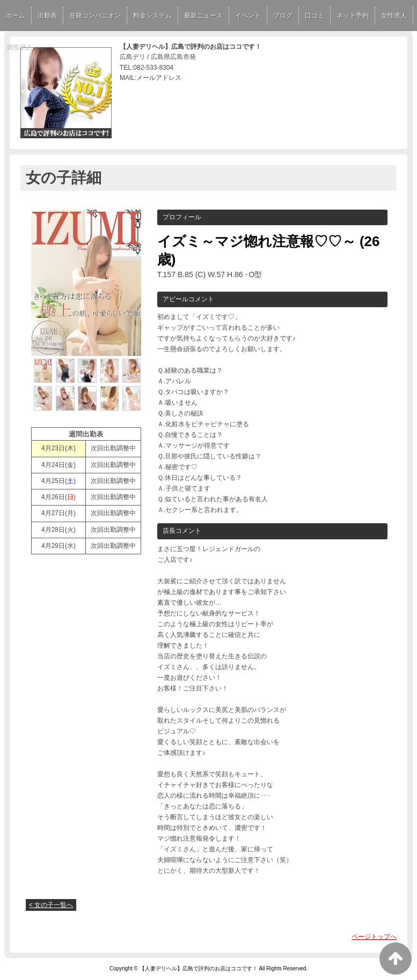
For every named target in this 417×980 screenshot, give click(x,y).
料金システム (152, 16)
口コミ (314, 16)
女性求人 (394, 16)
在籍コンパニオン (95, 16)
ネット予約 (353, 16)
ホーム (16, 16)
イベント (248, 16)
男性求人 (19, 47)
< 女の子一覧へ (51, 905)
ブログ (283, 16)
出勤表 (47, 16)
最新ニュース (203, 16)
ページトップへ (374, 937)
